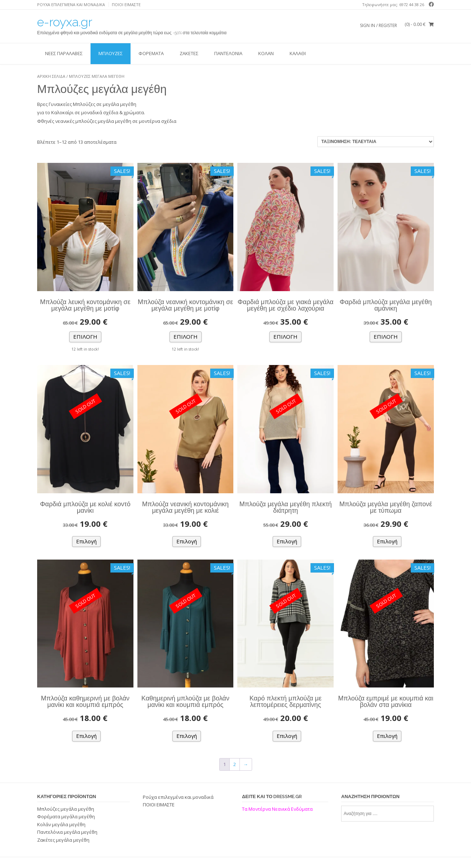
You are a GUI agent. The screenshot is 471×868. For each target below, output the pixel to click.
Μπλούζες (111, 53)
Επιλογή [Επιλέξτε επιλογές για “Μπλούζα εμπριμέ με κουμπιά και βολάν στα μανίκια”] (387, 736)
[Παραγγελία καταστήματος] (376, 142)
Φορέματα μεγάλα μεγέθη (66, 816)
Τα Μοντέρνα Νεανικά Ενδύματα (278, 809)
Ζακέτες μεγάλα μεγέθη (63, 840)
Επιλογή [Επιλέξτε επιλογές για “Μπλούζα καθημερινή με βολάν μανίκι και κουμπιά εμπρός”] (86, 736)
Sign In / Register (378, 25)
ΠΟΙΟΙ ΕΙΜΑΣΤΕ (126, 5)
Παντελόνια (228, 53)
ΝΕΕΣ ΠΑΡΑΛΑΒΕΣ (64, 53)
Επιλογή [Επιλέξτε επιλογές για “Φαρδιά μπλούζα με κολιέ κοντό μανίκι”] (86, 541)
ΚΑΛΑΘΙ (298, 53)
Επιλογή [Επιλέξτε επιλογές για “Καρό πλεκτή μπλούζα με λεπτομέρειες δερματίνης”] (287, 736)
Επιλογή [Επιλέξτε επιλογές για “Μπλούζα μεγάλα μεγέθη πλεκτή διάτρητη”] (287, 541)
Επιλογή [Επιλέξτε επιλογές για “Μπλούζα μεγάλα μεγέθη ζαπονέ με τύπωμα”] (387, 541)
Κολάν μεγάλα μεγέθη (61, 824)
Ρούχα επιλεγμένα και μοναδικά (71, 5)
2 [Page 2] (235, 764)
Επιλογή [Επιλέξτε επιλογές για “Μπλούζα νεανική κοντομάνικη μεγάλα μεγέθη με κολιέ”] (187, 541)
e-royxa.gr (65, 22)
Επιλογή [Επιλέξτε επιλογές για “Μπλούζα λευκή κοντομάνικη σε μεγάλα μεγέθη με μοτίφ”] (85, 337)
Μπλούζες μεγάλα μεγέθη (66, 809)
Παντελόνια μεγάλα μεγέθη (67, 832)
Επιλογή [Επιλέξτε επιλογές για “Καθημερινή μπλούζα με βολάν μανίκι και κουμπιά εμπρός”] (187, 736)
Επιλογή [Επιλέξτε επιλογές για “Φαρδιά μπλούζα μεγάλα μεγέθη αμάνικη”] (386, 337)
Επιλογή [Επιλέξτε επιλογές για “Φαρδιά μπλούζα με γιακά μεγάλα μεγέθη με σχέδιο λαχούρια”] (285, 337)
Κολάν (266, 53)
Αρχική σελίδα (51, 76)
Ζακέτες (189, 53)
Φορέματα (151, 53)
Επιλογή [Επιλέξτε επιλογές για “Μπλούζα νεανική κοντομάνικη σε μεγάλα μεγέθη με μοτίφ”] (186, 337)
